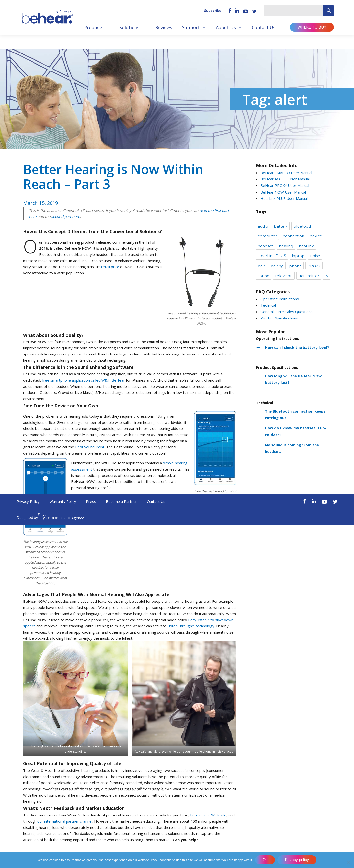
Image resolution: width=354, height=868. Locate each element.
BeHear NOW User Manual (283, 192)
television (284, 276)
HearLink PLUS (272, 256)
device (316, 236)
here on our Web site (208, 815)
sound (263, 276)
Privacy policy (297, 860)
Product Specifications (279, 318)
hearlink (306, 246)
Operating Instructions (280, 299)
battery (281, 226)
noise (315, 256)
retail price (110, 267)
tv (326, 276)
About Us (226, 27)
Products (94, 27)
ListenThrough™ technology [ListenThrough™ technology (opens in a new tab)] (191, 626)
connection (294, 236)
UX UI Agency (61, 517)
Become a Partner (121, 501)
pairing (277, 266)
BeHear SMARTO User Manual (286, 173)
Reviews (164, 27)
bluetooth (303, 226)
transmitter (309, 276)
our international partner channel (65, 821)
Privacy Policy (28, 501)
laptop (298, 256)
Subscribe (213, 10)
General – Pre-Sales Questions (287, 312)
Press (91, 501)
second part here (66, 216)
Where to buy (312, 27)
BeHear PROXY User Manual (285, 185)
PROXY (314, 266)
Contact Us (264, 27)
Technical (268, 305)
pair (261, 266)
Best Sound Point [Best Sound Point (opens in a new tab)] (90, 447)
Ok (265, 860)
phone (295, 266)
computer (267, 236)
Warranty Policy (63, 501)
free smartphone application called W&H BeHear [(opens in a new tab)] (84, 380)
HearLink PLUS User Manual (284, 198)
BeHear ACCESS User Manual (285, 179)
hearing (286, 246)
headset (265, 246)
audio (263, 226)
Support (191, 27)
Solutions (129, 27)
